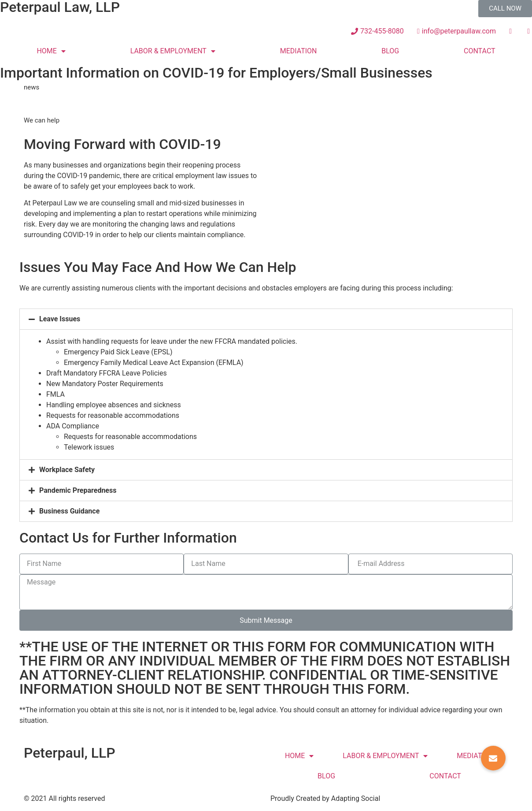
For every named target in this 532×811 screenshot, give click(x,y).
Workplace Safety (67, 470)
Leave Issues (60, 319)
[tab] (266, 319)
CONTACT (480, 51)
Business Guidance (69, 511)
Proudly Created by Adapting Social (325, 798)
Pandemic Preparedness (78, 490)
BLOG (390, 51)
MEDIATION (299, 51)
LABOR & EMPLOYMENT (173, 51)
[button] (505, 9)
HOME (51, 51)
